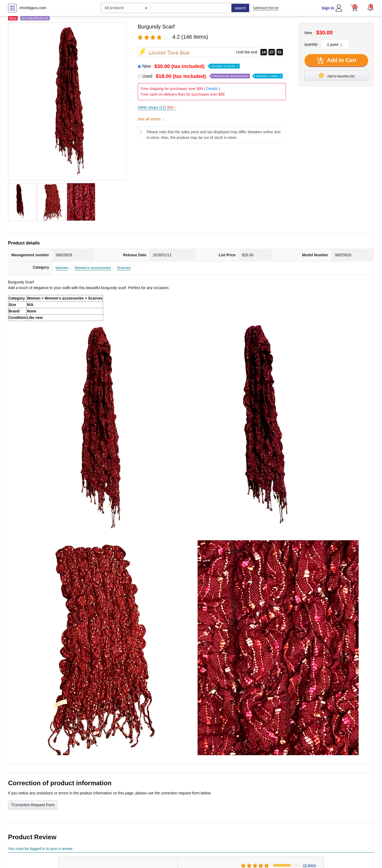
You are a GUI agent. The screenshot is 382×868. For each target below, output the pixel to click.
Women (62, 268)
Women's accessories (93, 268)
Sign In (328, 8)
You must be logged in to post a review (40, 849)
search (240, 8)
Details (212, 89)
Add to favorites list (336, 75)
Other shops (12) (157, 107)
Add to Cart (336, 61)
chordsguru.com (33, 8)
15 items (309, 865)
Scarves (124, 268)
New (191, 66)
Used (212, 76)
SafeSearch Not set (266, 8)
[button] (370, 7)
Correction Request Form (33, 804)
